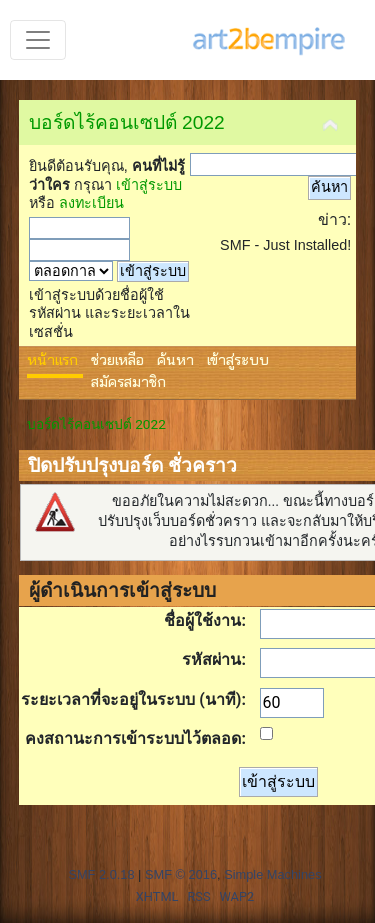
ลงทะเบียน (91, 203)
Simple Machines (272, 874)
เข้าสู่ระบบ (149, 185)
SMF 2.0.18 (101, 874)
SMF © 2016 (181, 874)
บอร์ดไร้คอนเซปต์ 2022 (127, 122)
